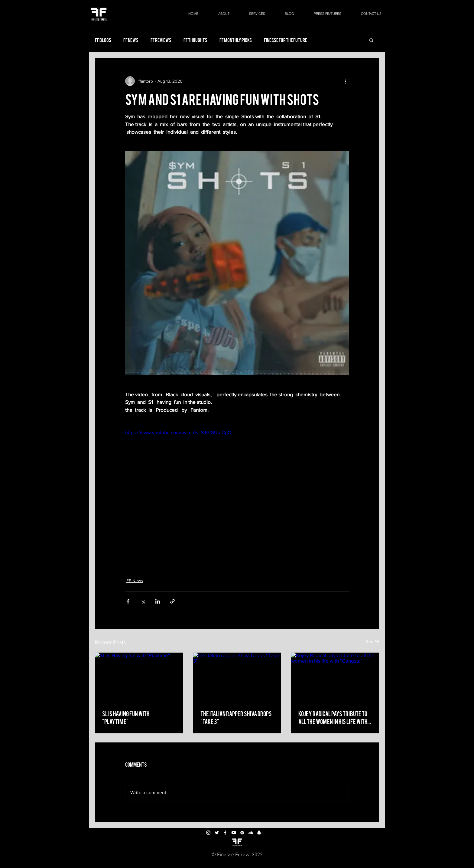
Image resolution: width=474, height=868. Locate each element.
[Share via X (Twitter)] (143, 601)
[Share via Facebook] (128, 601)
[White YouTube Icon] (234, 833)
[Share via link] (172, 601)
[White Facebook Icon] (225, 833)
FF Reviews (161, 40)
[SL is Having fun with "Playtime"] (139, 677)
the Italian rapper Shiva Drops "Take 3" (236, 717)
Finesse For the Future (286, 40)
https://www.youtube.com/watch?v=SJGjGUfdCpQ (178, 432)
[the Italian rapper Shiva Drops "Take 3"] (237, 677)
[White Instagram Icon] (208, 833)
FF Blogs (103, 40)
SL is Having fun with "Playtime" (126, 717)
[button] (371, 40)
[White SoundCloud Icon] (251, 833)
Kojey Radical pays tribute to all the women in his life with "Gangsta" (333, 717)
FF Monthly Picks (236, 40)
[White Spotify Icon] (242, 833)
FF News (131, 40)
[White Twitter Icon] (217, 833)
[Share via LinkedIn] (158, 601)
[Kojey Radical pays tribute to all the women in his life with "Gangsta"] (335, 677)
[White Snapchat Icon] (259, 833)
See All (373, 641)
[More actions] (345, 81)
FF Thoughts (195, 40)
